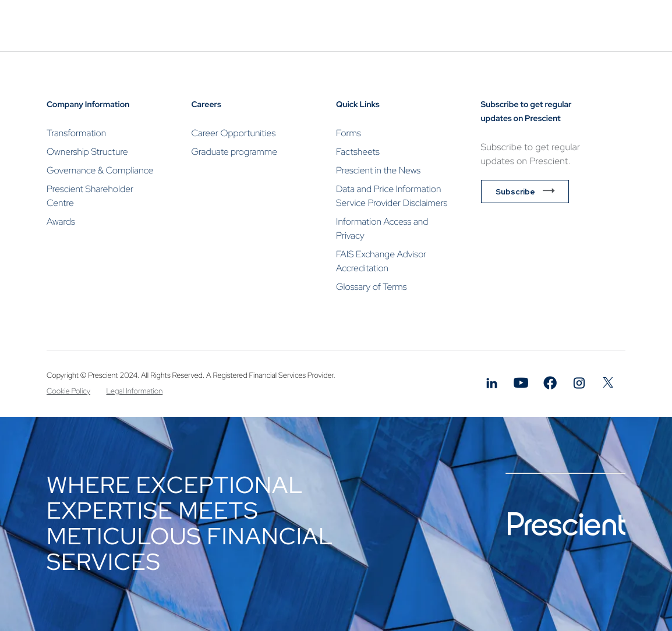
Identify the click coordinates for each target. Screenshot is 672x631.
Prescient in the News (378, 170)
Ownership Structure (87, 152)
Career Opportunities (234, 133)
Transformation (76, 133)
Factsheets (358, 152)
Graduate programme (234, 152)
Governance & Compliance (100, 170)
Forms (349, 133)
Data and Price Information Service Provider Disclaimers (392, 196)
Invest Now (549, 77)
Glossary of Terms (372, 287)
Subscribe (515, 192)
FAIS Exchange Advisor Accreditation (381, 261)
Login (595, 77)
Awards (61, 221)
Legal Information (135, 391)
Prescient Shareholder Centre (90, 196)
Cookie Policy (68, 391)
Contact (483, 77)
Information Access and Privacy (382, 228)
